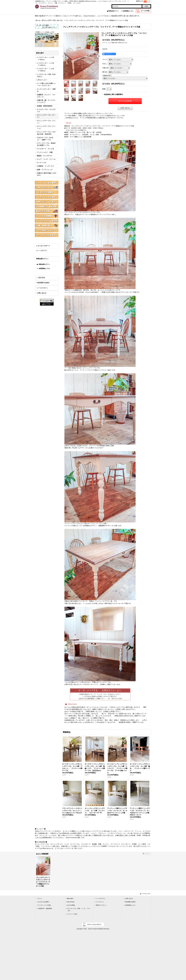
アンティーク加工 (72, 914)
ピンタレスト (100, 902)
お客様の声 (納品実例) (45, 908)
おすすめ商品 (71, 905)
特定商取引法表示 (43, 283)
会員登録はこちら (128, 11)
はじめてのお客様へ (44, 902)
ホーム (40, 898)
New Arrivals (71, 902)
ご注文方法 (41, 278)
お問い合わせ (42, 293)
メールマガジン (43, 288)
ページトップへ (146, 894)
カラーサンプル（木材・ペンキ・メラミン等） (79, 910)
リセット (147, 853)
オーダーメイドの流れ (44, 905)
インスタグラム (101, 898)
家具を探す (70, 898)
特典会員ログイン (114, 11)
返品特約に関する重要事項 (113, 94)
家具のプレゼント (101, 905)
